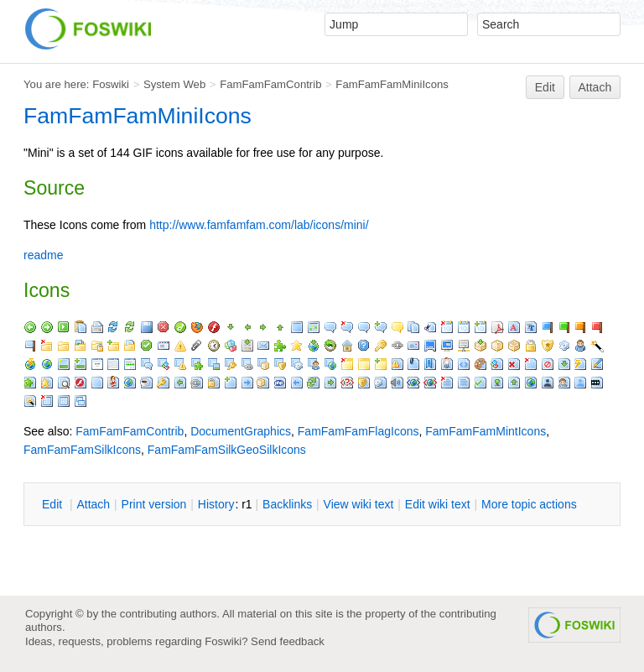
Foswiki (111, 84)
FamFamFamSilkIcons (82, 450)
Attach (595, 87)
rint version (154, 504)
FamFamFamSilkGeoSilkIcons (227, 450)
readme (43, 255)
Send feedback (288, 641)
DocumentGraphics (241, 431)
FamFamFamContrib (270, 84)
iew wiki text (359, 504)
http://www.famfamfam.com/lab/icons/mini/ (259, 225)
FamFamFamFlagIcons (358, 431)
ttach (93, 504)
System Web (174, 84)
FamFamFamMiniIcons (392, 84)
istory (216, 504)
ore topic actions (529, 504)
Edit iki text (438, 504)
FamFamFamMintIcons (486, 431)
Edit (545, 87)
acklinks (287, 504)
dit (54, 504)
